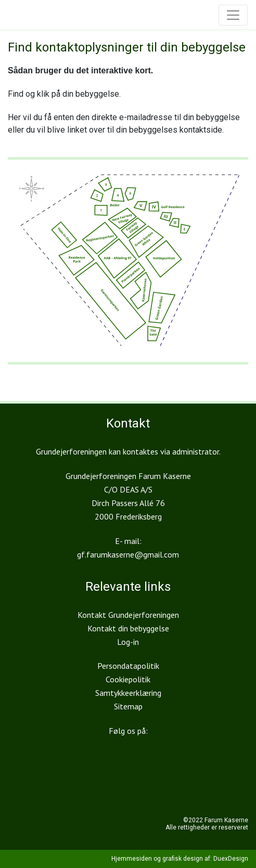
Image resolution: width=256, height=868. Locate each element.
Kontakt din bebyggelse (128, 628)
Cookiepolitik (128, 679)
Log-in (128, 642)
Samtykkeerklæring (128, 693)
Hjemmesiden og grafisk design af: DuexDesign (180, 859)
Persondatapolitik (128, 666)
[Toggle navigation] (233, 15)
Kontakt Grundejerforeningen (128, 615)
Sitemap (128, 706)
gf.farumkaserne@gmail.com (128, 554)
